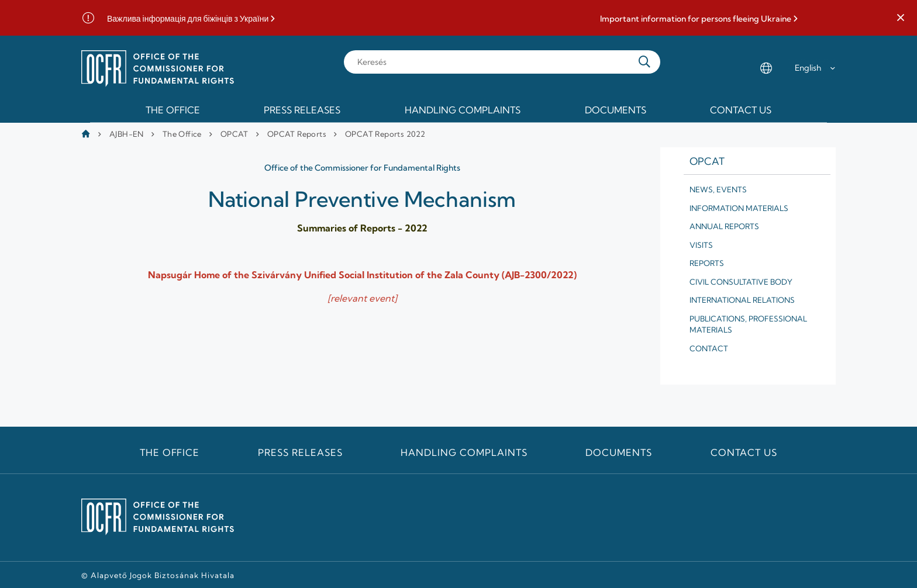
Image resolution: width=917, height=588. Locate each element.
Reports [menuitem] (707, 263)
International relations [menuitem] (742, 300)
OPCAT (235, 134)
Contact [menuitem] (709, 348)
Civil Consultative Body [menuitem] (741, 282)
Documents (619, 452)
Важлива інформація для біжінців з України (188, 19)
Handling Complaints (464, 452)
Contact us (744, 452)
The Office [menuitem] (173, 110)
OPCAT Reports (297, 134)
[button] (901, 18)
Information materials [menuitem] (739, 208)
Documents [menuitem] (616, 110)
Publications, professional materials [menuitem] (748, 324)
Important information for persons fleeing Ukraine (696, 19)
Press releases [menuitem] (302, 110)
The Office (182, 134)
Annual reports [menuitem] (724, 226)
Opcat (707, 161)
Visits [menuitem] (701, 245)
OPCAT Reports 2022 (385, 134)
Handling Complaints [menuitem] (463, 110)
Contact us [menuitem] (741, 110)
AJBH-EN (127, 134)
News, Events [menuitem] (718, 189)
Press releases (300, 452)
